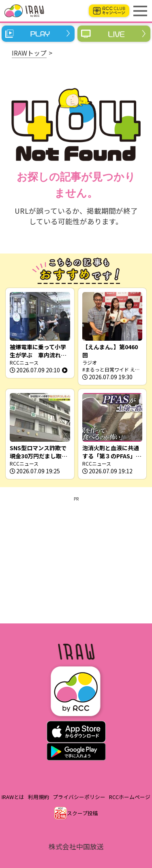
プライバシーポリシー (79, 797)
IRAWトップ (29, 53)
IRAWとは (13, 797)
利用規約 (39, 797)
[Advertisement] (76, 559)
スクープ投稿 (82, 813)
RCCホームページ (130, 797)
